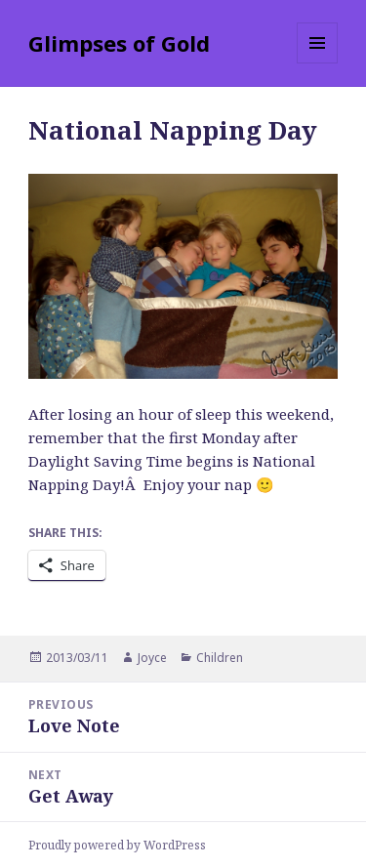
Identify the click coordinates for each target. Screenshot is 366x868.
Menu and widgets (318, 63)
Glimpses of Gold (119, 43)
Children (220, 658)
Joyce (152, 658)
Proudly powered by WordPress (117, 845)
